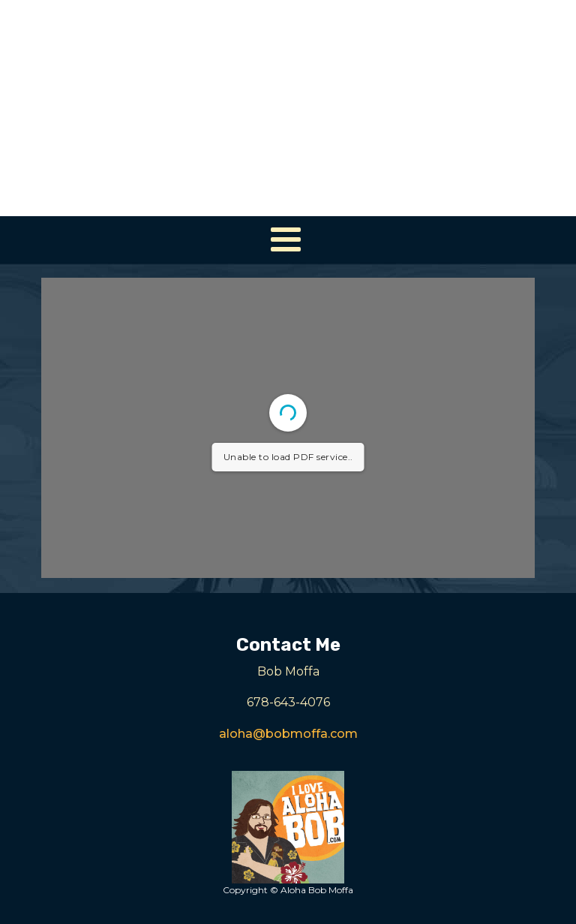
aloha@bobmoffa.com (288, 734)
